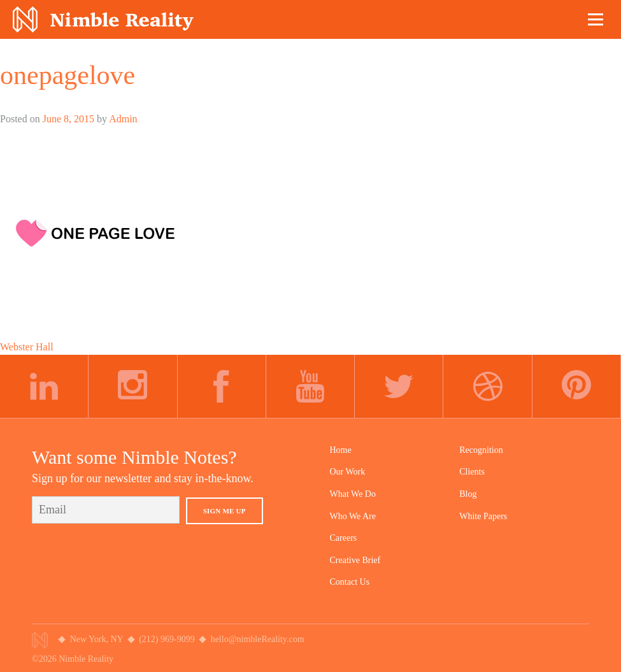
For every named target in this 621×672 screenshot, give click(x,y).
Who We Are (353, 516)
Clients (472, 472)
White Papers (483, 516)
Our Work (348, 472)
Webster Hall (27, 347)
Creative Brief (355, 560)
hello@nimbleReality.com (258, 639)
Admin (123, 119)
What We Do (353, 494)
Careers (344, 538)
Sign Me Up (225, 511)
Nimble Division (103, 19)
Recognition (481, 450)
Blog (468, 494)
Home (341, 450)
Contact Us (350, 582)
